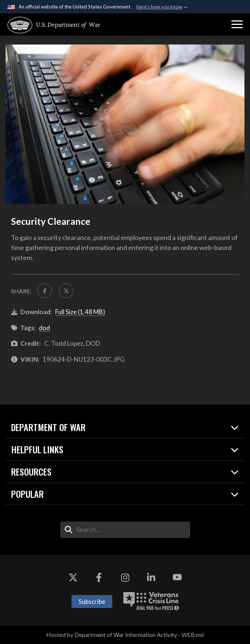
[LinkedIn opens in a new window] (151, 577)
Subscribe (92, 602)
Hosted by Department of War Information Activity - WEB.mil (125, 635)
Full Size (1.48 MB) (80, 312)
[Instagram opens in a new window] (125, 577)
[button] (237, 24)
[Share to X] (66, 291)
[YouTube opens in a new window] (177, 577)
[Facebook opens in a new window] (99, 577)
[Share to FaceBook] (45, 291)
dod (44, 328)
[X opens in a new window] (73, 577)
